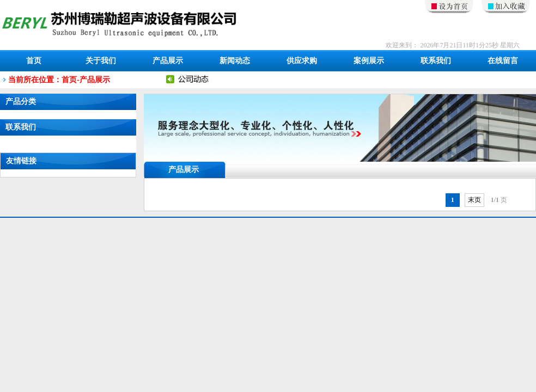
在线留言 (503, 61)
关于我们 (101, 61)
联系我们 (436, 61)
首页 (34, 61)
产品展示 (168, 61)
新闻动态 (235, 61)
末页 (474, 200)
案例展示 (369, 61)
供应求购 (302, 61)
